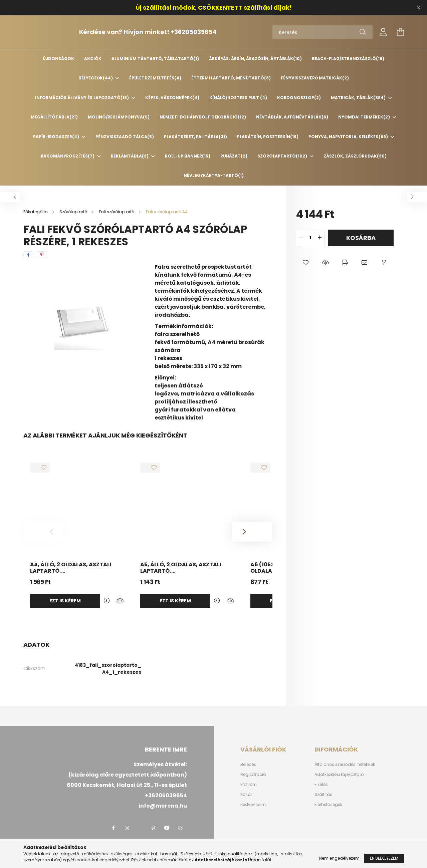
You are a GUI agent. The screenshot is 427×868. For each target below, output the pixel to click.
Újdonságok (58, 59)
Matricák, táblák (359, 98)
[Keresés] (323, 32)
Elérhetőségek (328, 805)
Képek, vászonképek (172, 98)
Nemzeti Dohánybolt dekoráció (203, 117)
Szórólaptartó (283, 156)
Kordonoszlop (299, 98)
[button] (306, 263)
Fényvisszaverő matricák (315, 78)
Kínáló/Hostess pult (238, 98)
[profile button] (383, 32)
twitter (140, 828)
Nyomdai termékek (365, 117)
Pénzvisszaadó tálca (125, 137)
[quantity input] (310, 238)
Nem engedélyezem (339, 858)
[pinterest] (42, 255)
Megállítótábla (54, 117)
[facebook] (28, 255)
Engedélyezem (384, 858)
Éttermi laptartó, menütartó (231, 78)
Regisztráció (253, 775)
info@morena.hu (163, 806)
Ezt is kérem (65, 601)
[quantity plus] (319, 238)
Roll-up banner (188, 156)
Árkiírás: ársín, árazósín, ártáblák (255, 59)
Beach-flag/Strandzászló (348, 59)
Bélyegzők (96, 78)
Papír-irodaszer (57, 137)
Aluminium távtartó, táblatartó (155, 59)
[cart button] (401, 32)
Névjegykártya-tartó (214, 175)
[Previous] (43, 532)
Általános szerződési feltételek (345, 765)
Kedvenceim (253, 805)
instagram (127, 828)
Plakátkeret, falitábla (195, 137)
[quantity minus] (301, 238)
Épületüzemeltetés (155, 78)
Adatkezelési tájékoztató (339, 775)
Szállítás (323, 795)
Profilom (249, 785)
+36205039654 (211, 32)
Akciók (93, 59)
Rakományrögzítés (68, 156)
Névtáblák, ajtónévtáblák (292, 117)
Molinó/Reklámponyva (119, 117)
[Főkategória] (36, 212)
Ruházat (234, 156)
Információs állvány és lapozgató (82, 98)
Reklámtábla (130, 156)
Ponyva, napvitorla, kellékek (349, 137)
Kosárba (361, 238)
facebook (114, 828)
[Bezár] (419, 8)
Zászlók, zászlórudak (355, 156)
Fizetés (321, 785)
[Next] (252, 532)
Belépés (248, 765)
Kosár (246, 795)
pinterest (154, 828)
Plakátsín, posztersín (268, 137)
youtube (167, 828)
